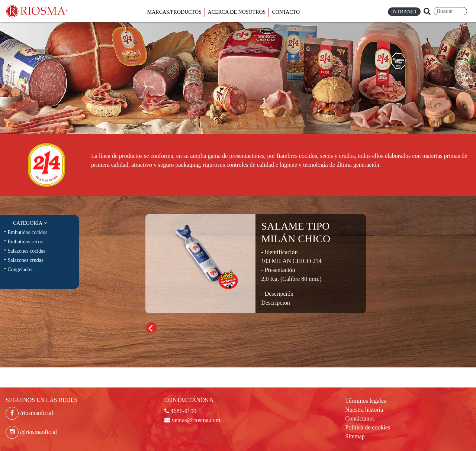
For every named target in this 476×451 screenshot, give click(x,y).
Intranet (404, 12)
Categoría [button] (30, 223)
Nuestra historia (364, 410)
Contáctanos (360, 418)
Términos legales (366, 401)
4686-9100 (180, 411)
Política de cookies (368, 427)
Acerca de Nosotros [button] (237, 12)
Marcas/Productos (174, 12)
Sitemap (355, 436)
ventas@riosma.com (192, 420)
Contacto (286, 12)
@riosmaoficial (31, 432)
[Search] (450, 11)
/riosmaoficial (29, 413)
